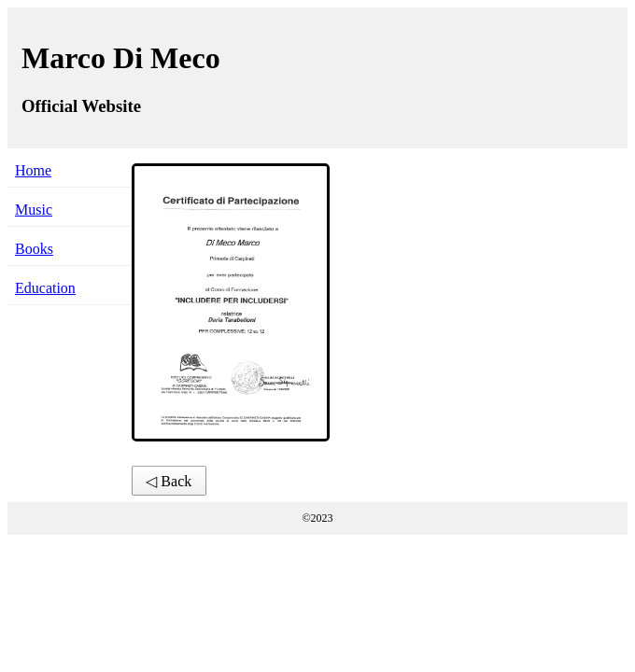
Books (34, 249)
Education (45, 288)
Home (33, 170)
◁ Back (169, 481)
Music (34, 210)
